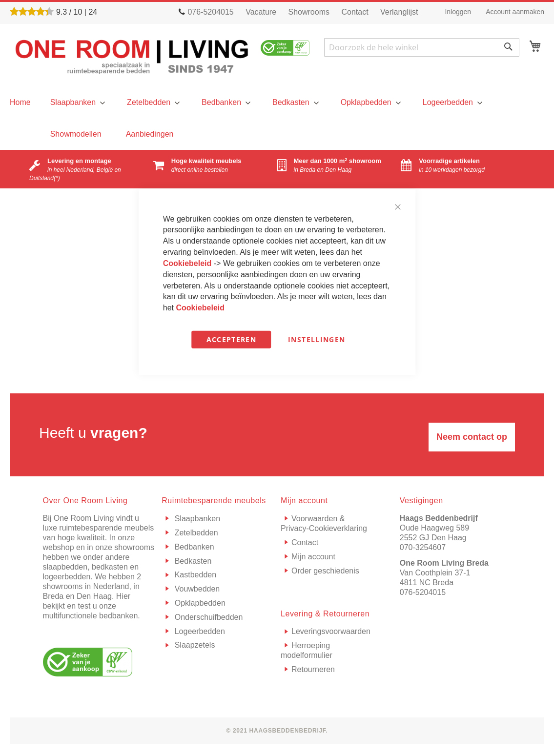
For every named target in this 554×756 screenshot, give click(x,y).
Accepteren (232, 339)
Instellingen (317, 339)
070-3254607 (423, 547)
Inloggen (458, 12)
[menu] (20, 102)
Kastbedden (194, 575)
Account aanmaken (515, 12)
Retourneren (313, 669)
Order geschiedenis (325, 571)
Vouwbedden (196, 589)
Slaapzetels (194, 645)
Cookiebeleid (188, 263)
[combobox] (422, 47)
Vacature (261, 12)
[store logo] (132, 56)
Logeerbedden (199, 631)
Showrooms (309, 12)
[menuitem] (76, 102)
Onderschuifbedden (207, 617)
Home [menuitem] (20, 102)
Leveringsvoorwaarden (331, 631)
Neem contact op (472, 437)
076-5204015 (423, 592)
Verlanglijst (399, 12)
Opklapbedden (199, 603)
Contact (355, 12)
